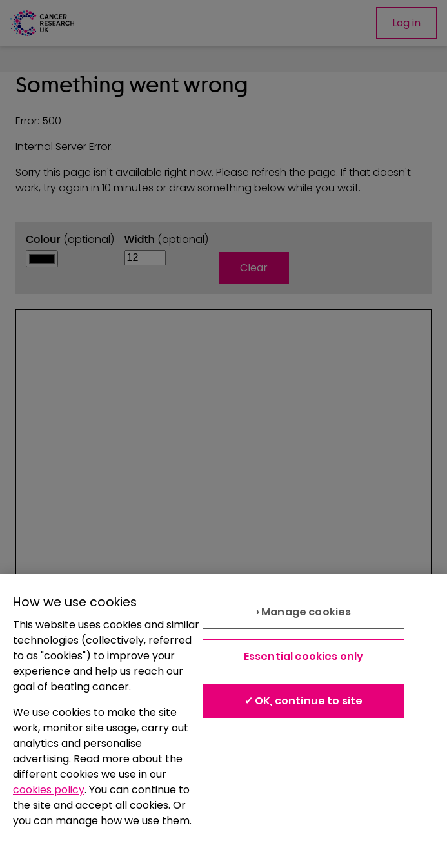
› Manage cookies (304, 612)
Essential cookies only (304, 656)
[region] (223, 721)
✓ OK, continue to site (304, 701)
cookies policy (49, 790)
